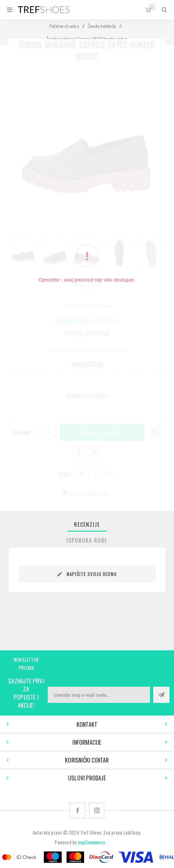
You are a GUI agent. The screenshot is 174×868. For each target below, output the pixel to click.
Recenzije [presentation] (87, 524)
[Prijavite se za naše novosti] (99, 695)
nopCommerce (92, 842)
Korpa (152, 7)
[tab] (87, 524)
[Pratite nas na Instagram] (97, 810)
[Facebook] (77, 810)
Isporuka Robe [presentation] (87, 540)
